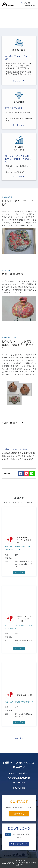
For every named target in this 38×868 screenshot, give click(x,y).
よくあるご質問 (19, 788)
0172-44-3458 (29, 3)
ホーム (4, 11)
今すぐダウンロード (19, 844)
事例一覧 (10, 11)
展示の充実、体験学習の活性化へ (18, 702)
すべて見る (19, 738)
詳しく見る (19, 572)
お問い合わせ (19, 814)
